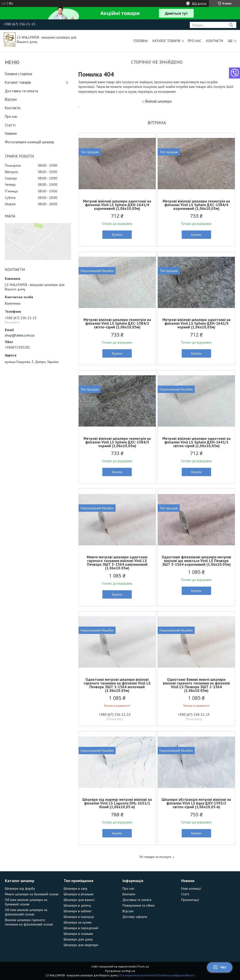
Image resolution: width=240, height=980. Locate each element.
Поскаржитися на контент (137, 975)
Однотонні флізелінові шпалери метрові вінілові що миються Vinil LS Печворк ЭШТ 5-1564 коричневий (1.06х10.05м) (196, 561)
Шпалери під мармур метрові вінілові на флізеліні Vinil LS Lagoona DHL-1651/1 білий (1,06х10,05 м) (117, 803)
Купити (117, 235)
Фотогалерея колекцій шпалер (30, 142)
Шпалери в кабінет (78, 911)
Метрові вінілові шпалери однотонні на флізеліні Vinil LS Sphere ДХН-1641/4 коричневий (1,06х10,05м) (117, 205)
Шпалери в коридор (79, 917)
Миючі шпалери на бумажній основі (32, 894)
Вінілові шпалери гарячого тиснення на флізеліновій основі (29, 922)
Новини (11, 133)
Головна (140, 41)
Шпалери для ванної (79, 900)
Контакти (215, 41)
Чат (220, 967)
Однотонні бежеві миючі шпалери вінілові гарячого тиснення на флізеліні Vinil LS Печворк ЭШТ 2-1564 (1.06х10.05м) (196, 685)
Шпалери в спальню (78, 934)
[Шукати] (231, 25)
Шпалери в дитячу (77, 905)
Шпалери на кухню (78, 922)
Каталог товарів (166, 41)
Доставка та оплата (21, 91)
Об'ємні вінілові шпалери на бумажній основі (26, 902)
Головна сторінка (18, 74)
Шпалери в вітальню (79, 894)
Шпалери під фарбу (20, 888)
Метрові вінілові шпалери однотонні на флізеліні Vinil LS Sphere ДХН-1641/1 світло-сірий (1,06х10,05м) (196, 442)
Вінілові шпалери (158, 101)
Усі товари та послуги (155, 857)
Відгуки (11, 99)
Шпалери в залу (76, 888)
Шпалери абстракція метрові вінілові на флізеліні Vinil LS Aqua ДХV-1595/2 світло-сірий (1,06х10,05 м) (196, 803)
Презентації (190, 900)
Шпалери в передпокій (81, 928)
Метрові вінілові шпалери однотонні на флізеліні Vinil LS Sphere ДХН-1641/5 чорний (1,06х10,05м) (196, 323)
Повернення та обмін (138, 905)
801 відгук (199, 3)
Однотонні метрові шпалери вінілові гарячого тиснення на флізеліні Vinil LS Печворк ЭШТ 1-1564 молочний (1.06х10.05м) (117, 685)
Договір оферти (135, 917)
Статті (10, 125)
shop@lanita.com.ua (20, 335)
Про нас (194, 41)
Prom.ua (143, 966)
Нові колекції (191, 888)
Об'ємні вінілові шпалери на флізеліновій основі (26, 912)
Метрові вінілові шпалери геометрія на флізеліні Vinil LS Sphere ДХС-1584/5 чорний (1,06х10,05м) (117, 442)
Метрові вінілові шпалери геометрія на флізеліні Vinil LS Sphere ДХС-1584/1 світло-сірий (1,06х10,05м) (117, 323)
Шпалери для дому (78, 939)
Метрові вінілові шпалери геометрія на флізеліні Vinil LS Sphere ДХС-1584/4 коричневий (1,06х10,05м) (196, 205)
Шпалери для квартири (81, 945)
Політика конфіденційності (176, 975)
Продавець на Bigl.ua (120, 971)
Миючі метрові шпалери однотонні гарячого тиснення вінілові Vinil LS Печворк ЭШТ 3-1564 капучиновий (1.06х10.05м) (117, 563)
